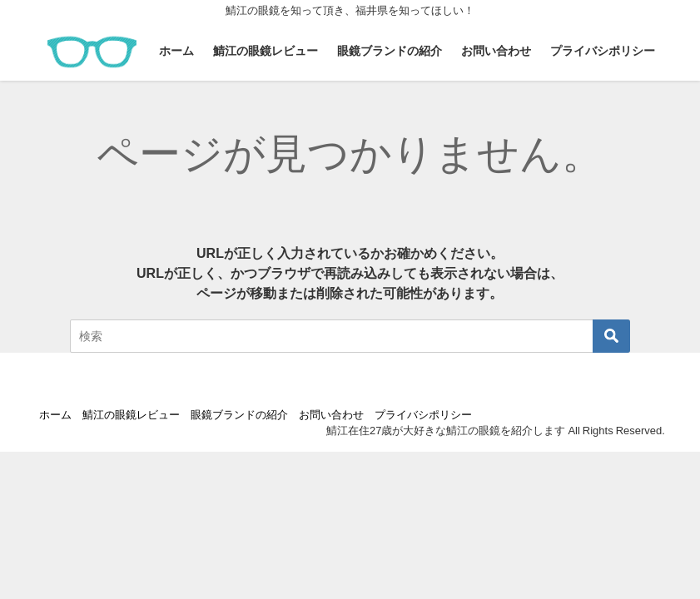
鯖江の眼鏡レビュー (266, 51)
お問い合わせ (496, 51)
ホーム (176, 51)
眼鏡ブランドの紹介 (390, 51)
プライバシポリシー (603, 51)
